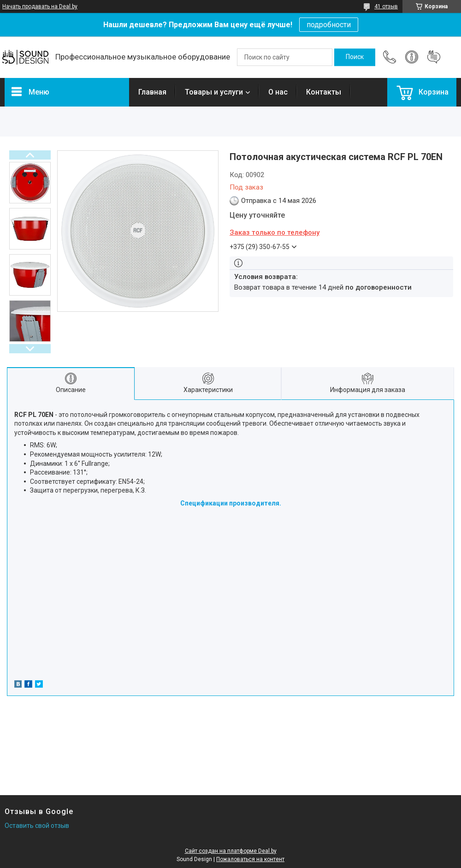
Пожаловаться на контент (250, 859)
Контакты (324, 92)
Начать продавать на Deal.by (40, 6)
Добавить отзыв (434, 57)
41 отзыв (386, 6)
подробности (329, 25)
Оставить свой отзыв (37, 826)
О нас (278, 92)
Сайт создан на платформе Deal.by (231, 851)
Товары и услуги (214, 92)
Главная (152, 92)
